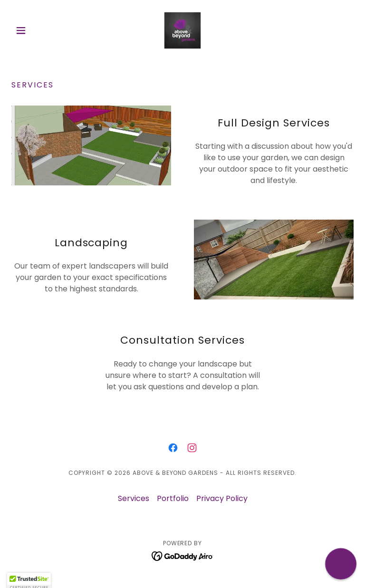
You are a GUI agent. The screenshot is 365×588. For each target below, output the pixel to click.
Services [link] (134, 498)
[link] (182, 30)
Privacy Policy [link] (222, 498)
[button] (37, 30)
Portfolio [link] (173, 498)
